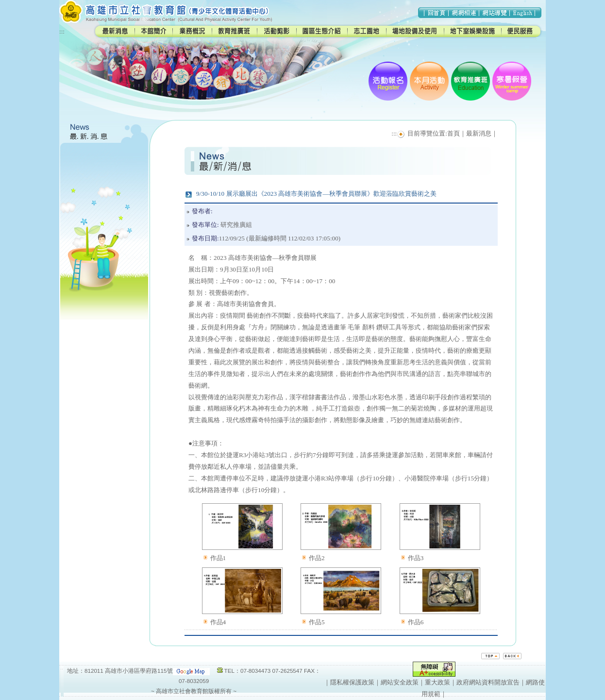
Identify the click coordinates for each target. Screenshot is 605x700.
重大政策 (437, 682)
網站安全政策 (400, 682)
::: (62, 31)
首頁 (454, 133)
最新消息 (479, 133)
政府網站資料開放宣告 (488, 682)
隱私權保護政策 (352, 682)
